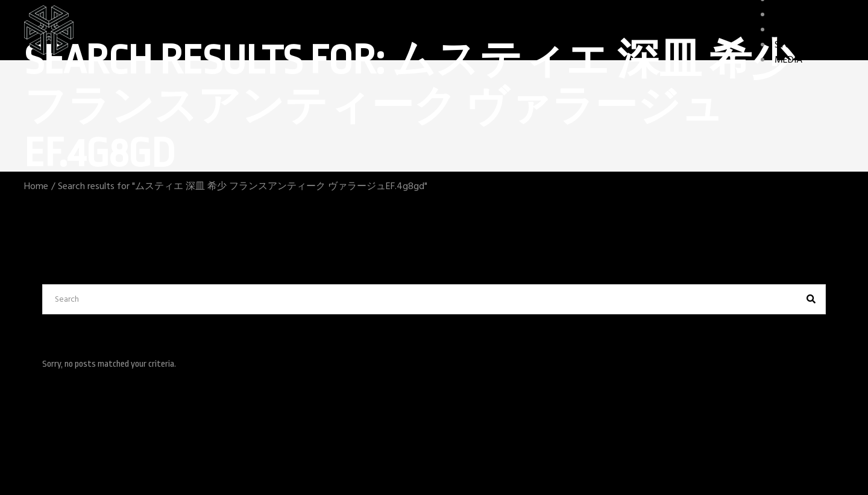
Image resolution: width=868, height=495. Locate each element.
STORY (788, 45)
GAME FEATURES (809, 30)
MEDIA (788, 60)
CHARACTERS (801, 15)
